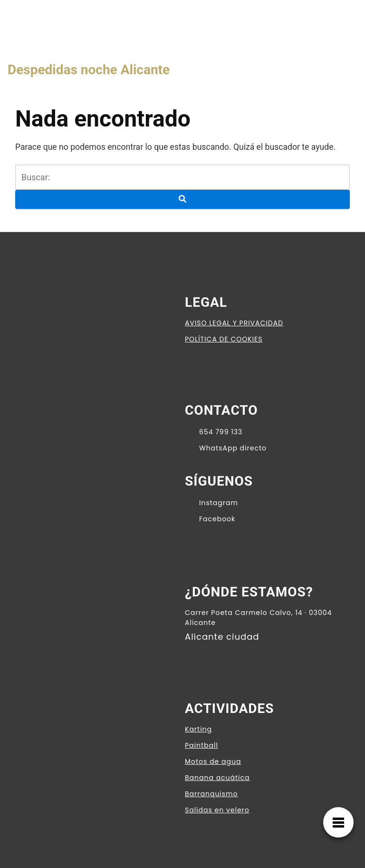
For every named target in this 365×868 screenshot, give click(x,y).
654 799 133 (214, 431)
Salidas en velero (217, 810)
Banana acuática (217, 778)
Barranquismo (211, 794)
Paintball (202, 745)
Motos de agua (213, 761)
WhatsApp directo (226, 448)
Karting (198, 729)
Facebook (210, 518)
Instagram (211, 502)
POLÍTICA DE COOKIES (224, 339)
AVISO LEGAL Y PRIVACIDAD (234, 323)
